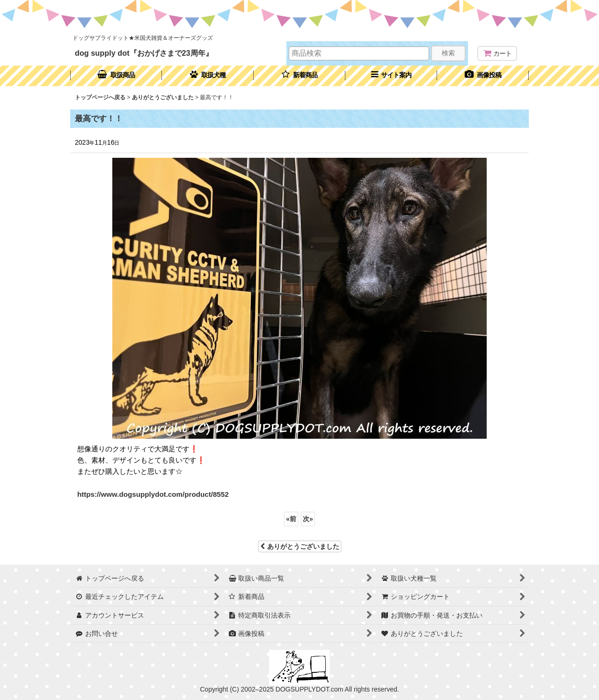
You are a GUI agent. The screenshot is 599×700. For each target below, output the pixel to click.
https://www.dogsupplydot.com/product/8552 (153, 494)
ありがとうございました (300, 546)
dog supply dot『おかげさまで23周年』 (144, 53)
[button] (391, 76)
